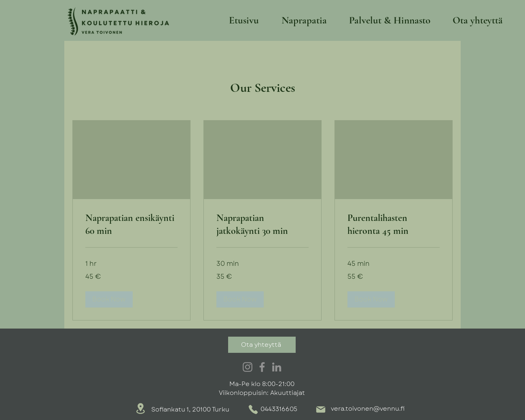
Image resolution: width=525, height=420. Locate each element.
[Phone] (253, 409)
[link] (131, 225)
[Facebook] (262, 367)
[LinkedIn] (277, 367)
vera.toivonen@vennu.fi (368, 409)
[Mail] (321, 409)
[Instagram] (248, 367)
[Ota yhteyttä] (262, 345)
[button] (109, 299)
